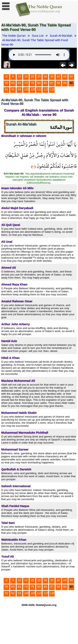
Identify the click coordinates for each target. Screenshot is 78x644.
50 (71, 76)
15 (26, 76)
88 (58, 83)
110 (40, 89)
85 (45, 83)
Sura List (38, 36)
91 (6, 89)
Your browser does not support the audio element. (39, 55)
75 (32, 83)
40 (58, 76)
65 (19, 83)
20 (32, 76)
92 (13, 89)
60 (13, 83)
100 (27, 89)
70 (26, 83)
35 (52, 76)
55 (6, 83)
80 (39, 83)
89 (65, 83)
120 (52, 89)
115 (46, 89)
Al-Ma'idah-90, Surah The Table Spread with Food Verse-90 (35, 42)
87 (52, 83)
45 (65, 76)
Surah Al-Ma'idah (61, 36)
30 (45, 76)
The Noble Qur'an (14, 36)
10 (19, 76)
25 (39, 76)
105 (33, 89)
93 (19, 89)
